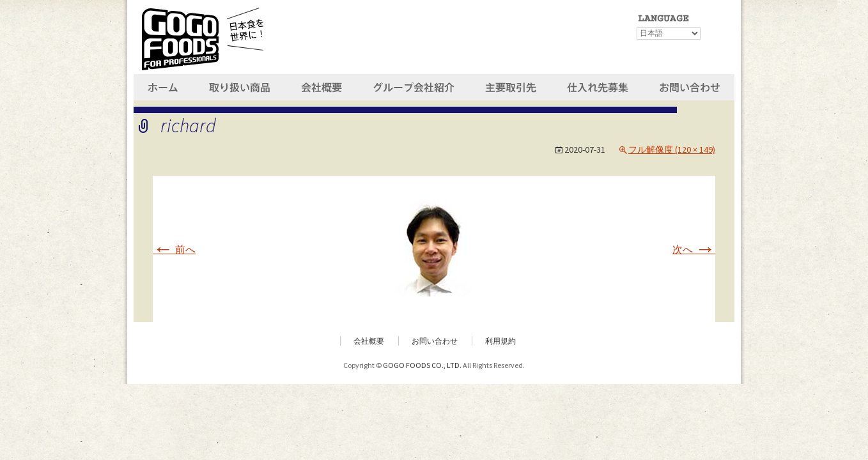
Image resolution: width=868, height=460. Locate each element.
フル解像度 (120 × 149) (672, 149)
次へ (694, 249)
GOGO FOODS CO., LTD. (422, 365)
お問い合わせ (435, 341)
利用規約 (500, 341)
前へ (174, 249)
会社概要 (369, 341)
